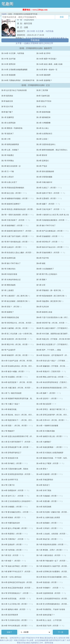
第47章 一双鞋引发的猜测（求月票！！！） (18, 215)
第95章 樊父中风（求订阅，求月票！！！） (18, 344)
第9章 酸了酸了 (7, 112)
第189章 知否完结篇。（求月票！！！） (17, 599)
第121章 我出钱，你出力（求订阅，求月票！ (18, 415)
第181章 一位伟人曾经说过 (11, 577)
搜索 (62, 17)
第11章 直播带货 (8, 117)
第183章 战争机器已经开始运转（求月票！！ (18, 582)
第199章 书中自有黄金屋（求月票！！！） (17, 626)
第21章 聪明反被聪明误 (10, 144)
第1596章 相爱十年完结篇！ (47, 59)
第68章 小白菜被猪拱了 (45, 269)
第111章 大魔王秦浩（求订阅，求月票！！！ (18, 388)
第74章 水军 (41, 285)
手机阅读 (35, 40)
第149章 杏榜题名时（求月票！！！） (16, 490)
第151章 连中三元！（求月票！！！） (16, 496)
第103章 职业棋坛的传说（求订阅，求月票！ (18, 366)
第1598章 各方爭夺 (43, 53)
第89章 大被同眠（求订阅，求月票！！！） (18, 328)
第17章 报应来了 (8, 134)
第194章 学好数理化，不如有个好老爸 (51, 609)
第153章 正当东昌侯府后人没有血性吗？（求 (18, 501)
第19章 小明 (6, 139)
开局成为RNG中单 (32, 638)
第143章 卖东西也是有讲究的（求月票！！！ (18, 474)
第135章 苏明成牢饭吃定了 (11, 453)
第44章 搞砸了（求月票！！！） (49, 204)
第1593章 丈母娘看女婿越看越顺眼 (14, 70)
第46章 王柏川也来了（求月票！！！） (51, 209)
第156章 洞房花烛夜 (44, 507)
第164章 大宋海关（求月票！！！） (50, 528)
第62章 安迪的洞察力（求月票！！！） (51, 253)
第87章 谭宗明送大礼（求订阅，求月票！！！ (19, 323)
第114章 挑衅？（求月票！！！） (49, 393)
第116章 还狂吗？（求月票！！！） (50, 399)
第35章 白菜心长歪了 (9, 182)
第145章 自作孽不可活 (10, 480)
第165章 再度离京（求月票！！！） (15, 534)
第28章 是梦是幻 (43, 161)
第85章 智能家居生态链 (10, 317)
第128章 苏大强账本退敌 (46, 431)
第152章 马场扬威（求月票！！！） (50, 496)
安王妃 (29, 38)
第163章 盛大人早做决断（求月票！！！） (17, 528)
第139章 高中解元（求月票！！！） (15, 463)
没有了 (9, 632)
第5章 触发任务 (7, 101)
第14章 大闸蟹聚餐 (43, 123)
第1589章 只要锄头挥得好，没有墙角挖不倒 (18, 80)
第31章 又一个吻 (8, 171)
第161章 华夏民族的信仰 (11, 523)
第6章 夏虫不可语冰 (44, 101)
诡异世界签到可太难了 (58, 640)
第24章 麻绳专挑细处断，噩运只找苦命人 (52, 150)
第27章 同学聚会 (8, 161)
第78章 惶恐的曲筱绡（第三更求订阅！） (52, 296)
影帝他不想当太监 (40, 38)
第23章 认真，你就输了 (10, 150)
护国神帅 (35, 43)
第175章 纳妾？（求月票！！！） (14, 561)
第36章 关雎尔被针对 (44, 182)
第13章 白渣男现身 (8, 123)
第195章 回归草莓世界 (10, 615)
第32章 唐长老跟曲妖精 (45, 171)
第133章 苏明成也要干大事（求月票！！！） (18, 447)
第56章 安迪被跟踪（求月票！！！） (50, 236)
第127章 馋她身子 (8, 431)
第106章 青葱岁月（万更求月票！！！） (52, 372)
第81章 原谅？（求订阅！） (12, 307)
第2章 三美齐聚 (42, 90)
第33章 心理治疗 (8, 177)
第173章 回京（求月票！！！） (13, 555)
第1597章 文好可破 (8, 59)
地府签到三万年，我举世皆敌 (42, 643)
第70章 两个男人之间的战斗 (47, 274)
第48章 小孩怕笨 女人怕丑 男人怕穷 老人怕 (53, 215)
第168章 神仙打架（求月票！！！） (50, 539)
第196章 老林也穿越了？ (46, 615)
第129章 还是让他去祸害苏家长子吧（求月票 (18, 436)
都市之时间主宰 (46, 43)
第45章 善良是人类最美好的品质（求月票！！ (19, 209)
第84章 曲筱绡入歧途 (44, 312)
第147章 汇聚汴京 (8, 485)
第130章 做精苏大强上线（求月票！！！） (52, 436)
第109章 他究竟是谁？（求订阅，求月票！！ (18, 382)
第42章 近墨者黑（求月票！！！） (49, 198)
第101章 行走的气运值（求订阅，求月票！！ (18, 361)
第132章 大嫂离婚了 (44, 442)
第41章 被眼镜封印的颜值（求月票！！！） (18, 198)
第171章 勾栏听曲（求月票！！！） (15, 550)
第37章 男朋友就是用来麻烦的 (13, 188)
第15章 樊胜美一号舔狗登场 (12, 128)
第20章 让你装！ (43, 139)
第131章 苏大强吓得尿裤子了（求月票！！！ (18, 442)
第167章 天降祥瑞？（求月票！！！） (16, 539)
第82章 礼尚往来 (43, 307)
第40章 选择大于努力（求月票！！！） (51, 193)
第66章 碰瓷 (41, 263)
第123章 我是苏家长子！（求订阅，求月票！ (18, 420)
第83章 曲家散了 (8, 312)
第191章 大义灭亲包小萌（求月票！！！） (17, 604)
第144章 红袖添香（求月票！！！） (50, 474)
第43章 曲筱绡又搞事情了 (11, 204)
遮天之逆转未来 (60, 638)
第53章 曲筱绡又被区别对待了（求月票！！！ (19, 231)
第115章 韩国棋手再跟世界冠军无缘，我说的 (18, 399)
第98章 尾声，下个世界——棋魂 (49, 350)
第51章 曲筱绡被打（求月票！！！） (15, 226)
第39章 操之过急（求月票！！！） (14, 193)
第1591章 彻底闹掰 (8, 75)
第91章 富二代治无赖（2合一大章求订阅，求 (18, 334)
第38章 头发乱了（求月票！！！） (49, 188)
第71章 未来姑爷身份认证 (11, 280)
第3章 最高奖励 (7, 96)
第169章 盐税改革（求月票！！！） (15, 545)
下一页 (61, 632)
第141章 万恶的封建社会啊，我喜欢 (15, 469)
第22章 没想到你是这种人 (46, 144)
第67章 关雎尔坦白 (8, 269)
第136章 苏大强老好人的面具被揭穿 (50, 453)
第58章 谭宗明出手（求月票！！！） (50, 242)
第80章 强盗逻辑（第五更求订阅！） (50, 301)
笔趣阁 (7, 4)
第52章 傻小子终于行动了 (46, 226)
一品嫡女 (26, 43)
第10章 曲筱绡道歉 (43, 112)
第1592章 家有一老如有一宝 (47, 70)
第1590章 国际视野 (43, 75)
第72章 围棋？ (42, 280)
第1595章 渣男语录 (8, 64)
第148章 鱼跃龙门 (43, 485)
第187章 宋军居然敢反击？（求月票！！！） (18, 593)
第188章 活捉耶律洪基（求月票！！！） (52, 593)
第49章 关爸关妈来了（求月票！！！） (16, 220)
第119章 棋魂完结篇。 (10, 409)
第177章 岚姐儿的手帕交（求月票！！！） (17, 566)
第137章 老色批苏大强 (10, 458)
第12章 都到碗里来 (43, 117)
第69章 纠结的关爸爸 (9, 274)
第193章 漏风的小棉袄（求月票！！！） (17, 609)
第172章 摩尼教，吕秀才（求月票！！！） (52, 550)
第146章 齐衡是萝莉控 (45, 480)
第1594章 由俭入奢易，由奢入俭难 (49, 64)
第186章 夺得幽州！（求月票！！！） (51, 588)
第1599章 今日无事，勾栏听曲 (40, 31)
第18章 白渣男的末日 (44, 134)
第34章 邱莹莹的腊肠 (44, 177)
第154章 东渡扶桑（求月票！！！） (50, 501)
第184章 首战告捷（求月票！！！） (50, 582)
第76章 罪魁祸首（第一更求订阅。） (50, 290)
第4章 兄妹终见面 (43, 96)
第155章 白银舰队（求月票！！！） (15, 507)
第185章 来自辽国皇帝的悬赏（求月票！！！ (18, 588)
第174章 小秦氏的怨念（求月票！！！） (52, 555)
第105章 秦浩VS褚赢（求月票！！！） (16, 372)
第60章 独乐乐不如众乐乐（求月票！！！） (53, 247)
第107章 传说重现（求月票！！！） (15, 377)
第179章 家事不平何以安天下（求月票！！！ (18, 572)
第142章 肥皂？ (42, 469)
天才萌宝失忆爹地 (56, 38)
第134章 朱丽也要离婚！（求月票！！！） (52, 447)
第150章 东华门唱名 (44, 490)
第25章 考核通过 (8, 155)
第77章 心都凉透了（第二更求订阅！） (16, 296)
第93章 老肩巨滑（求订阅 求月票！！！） (17, 339)
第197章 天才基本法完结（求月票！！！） (17, 620)
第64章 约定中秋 (43, 258)
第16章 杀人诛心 (43, 128)
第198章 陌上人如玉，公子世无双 (49, 620)
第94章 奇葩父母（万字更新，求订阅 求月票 (53, 339)
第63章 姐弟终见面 (8, 258)
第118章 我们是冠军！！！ (46, 404)
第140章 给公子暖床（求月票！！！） (51, 463)
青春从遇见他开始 (46, 638)
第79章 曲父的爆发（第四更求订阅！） (16, 301)
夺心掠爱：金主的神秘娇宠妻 (38, 640)
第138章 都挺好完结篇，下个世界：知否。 (52, 458)
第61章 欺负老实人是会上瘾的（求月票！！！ (19, 253)
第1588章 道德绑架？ (44, 80)
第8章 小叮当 (41, 107)
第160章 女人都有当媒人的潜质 (48, 518)
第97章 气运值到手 (8, 350)
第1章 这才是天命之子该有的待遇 (14, 90)
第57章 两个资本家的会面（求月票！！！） (18, 242)
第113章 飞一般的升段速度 (11, 393)
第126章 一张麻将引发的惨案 (47, 426)
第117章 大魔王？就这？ (11, 404)
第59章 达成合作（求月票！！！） (14, 247)
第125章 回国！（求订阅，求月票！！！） (17, 426)
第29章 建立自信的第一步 (11, 166)
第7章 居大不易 (7, 107)
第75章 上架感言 (8, 290)
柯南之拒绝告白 (20, 640)
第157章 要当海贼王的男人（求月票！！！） (18, 512)
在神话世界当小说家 (17, 638)
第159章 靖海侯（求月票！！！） (14, 518)
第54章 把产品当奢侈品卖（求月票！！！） (53, 231)
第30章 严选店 (42, 166)
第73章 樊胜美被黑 (8, 285)
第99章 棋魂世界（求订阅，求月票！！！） (18, 355)
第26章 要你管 (42, 155)
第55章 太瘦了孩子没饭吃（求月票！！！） (18, 236)
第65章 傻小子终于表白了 (11, 263)
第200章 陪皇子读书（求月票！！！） (51, 626)
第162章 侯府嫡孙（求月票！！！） (50, 523)
